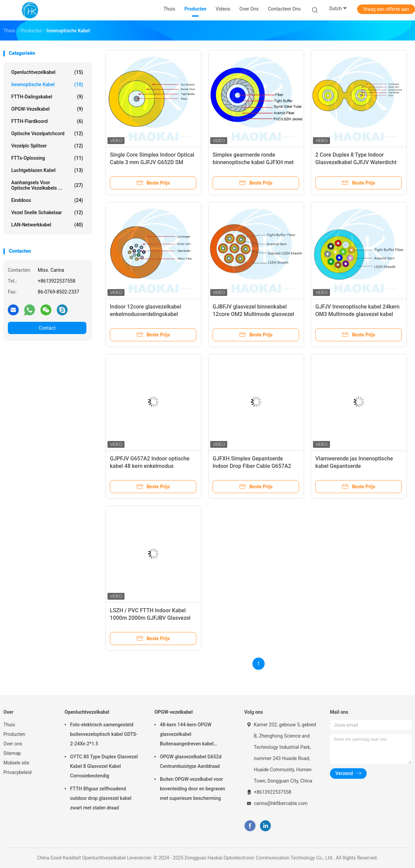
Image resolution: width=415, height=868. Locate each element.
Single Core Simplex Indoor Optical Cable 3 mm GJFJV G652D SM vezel (152, 162)
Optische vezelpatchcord (47, 133)
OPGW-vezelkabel (47, 109)
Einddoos (47, 200)
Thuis (9, 725)
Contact (47, 328)
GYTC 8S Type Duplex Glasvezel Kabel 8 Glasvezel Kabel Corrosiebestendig (104, 766)
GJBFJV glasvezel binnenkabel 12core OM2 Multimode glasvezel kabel (253, 314)
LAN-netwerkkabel (47, 225)
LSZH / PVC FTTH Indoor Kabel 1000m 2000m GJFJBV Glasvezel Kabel (150, 618)
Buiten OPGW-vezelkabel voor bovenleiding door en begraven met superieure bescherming (193, 789)
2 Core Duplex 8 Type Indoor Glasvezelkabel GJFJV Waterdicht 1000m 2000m (356, 162)
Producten (14, 734)
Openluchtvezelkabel (47, 72)
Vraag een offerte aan (386, 9)
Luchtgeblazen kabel (47, 170)
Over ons (13, 744)
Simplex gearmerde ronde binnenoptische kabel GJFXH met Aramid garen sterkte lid (253, 162)
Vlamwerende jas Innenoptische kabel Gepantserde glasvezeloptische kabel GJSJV (354, 466)
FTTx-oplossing (47, 158)
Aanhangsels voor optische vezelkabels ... (47, 185)
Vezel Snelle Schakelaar (47, 212)
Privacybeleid (18, 772)
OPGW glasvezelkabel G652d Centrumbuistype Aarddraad (191, 761)
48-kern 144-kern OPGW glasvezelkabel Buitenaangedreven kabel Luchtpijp (187, 735)
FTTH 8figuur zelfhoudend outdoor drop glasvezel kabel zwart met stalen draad (101, 798)
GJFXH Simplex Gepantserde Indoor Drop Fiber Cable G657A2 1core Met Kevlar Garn (252, 466)
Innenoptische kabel (47, 84)
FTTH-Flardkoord (47, 121)
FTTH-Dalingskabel (47, 97)
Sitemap (12, 753)
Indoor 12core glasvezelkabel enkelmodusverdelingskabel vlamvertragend (146, 314)
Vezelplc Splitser (47, 146)
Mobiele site (16, 763)
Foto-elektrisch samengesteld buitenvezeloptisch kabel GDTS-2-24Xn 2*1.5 (104, 734)
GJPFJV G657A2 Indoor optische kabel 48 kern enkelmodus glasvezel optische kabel (150, 466)
